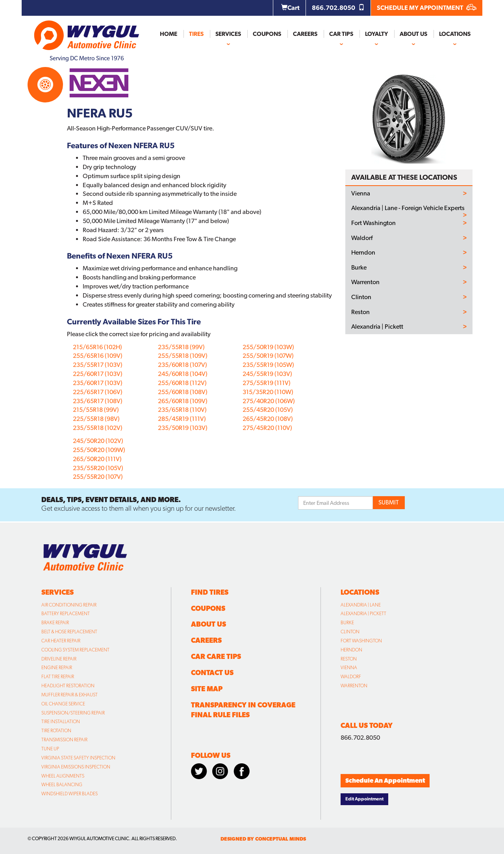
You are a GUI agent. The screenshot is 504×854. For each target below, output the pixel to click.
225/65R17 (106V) (98, 392)
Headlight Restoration (68, 686)
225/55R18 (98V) (96, 419)
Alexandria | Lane (361, 605)
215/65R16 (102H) (97, 347)
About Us (413, 34)
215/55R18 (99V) (96, 410)
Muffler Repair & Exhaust (69, 695)
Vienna (361, 193)
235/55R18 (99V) (181, 347)
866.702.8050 (338, 8)
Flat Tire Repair (58, 677)
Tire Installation (61, 722)
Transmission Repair (64, 740)
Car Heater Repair (61, 641)
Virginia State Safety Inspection (78, 758)
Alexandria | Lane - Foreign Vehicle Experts (408, 208)
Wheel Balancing (62, 785)
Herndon (363, 253)
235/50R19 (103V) (183, 428)
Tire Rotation (56, 731)
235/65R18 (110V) (182, 410)
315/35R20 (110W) (268, 392)
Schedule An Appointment (385, 781)
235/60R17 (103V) (98, 383)
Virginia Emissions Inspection (76, 767)
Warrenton (365, 282)
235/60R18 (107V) (183, 365)
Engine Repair (57, 668)
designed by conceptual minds (263, 839)
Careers (305, 34)
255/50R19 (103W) (268, 347)
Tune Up (50, 749)
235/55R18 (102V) (98, 428)
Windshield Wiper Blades (69, 794)
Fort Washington (373, 223)
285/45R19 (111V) (182, 419)
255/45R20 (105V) (268, 410)
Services (228, 34)
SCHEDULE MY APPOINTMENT (427, 8)
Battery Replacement (66, 614)
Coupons (267, 34)
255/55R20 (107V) (98, 477)
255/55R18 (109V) (183, 356)
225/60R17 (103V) (98, 374)
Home (169, 34)
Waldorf (362, 238)
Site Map (207, 689)
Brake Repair (55, 623)
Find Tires (210, 592)
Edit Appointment (364, 799)
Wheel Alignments (63, 776)
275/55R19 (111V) (267, 383)
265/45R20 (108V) (268, 419)
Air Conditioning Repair (69, 605)
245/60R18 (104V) (183, 374)
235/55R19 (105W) (268, 365)
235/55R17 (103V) (98, 365)
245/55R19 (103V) (267, 374)
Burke (359, 268)
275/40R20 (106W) (269, 401)
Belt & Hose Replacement (69, 632)
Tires (196, 34)
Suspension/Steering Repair (73, 713)
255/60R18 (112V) (182, 383)
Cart (290, 8)
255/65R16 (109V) (98, 356)
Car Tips (341, 34)
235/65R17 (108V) (98, 401)
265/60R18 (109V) (183, 401)
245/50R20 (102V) (98, 441)
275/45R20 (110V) (267, 428)
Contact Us (212, 673)
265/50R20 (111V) (97, 459)
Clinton (361, 297)
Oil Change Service (63, 704)
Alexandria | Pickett (377, 327)
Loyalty (376, 34)
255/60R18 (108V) (183, 392)
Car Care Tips (216, 656)
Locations (455, 34)
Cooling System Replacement (75, 650)
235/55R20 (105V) (98, 468)
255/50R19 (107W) (268, 356)
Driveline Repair (59, 659)
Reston (360, 312)
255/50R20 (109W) (99, 450)
